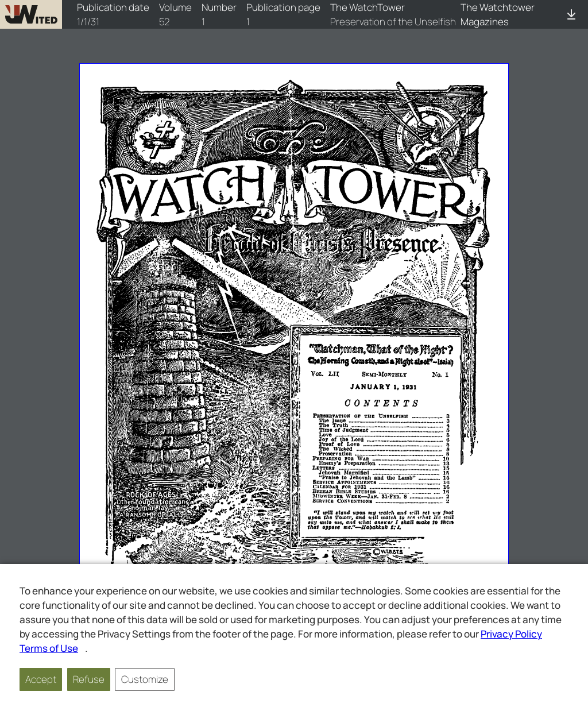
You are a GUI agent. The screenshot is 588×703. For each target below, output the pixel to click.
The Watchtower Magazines (498, 14)
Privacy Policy (511, 634)
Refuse (89, 679)
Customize (145, 679)
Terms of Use (49, 648)
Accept (41, 679)
